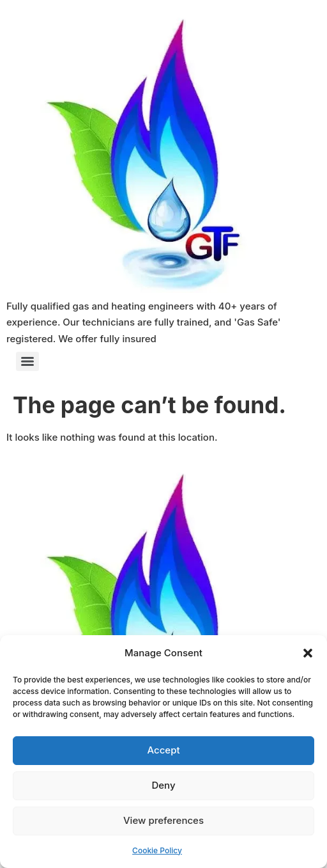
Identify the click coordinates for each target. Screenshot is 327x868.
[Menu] (27, 361)
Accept (163, 750)
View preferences (163, 820)
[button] (308, 653)
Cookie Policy (157, 850)
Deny (163, 785)
